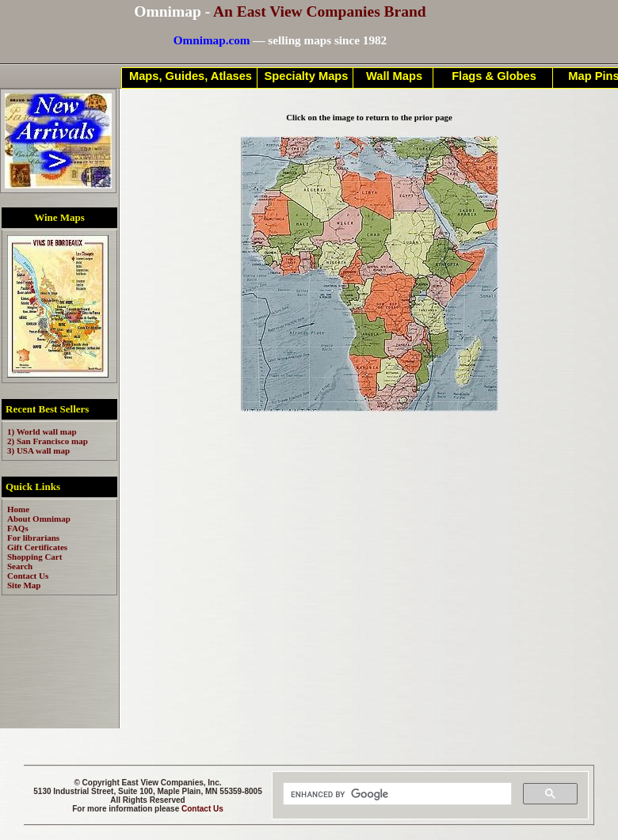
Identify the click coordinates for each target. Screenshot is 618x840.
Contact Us (202, 809)
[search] (396, 794)
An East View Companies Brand (320, 11)
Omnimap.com (212, 40)
